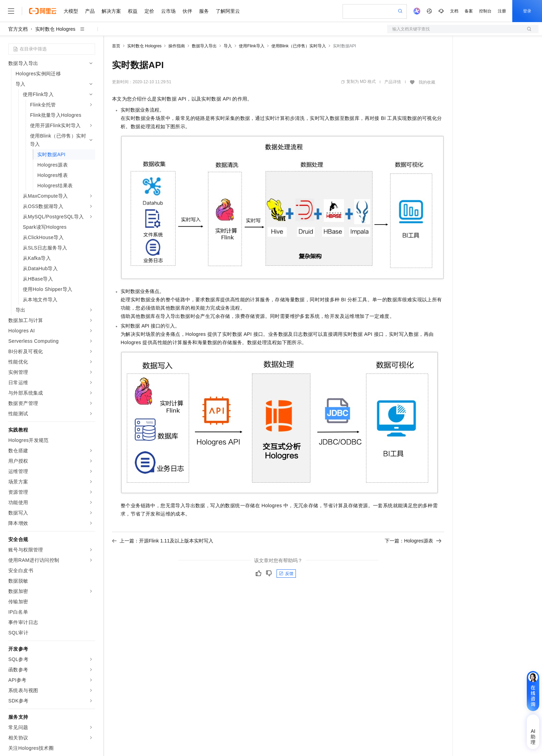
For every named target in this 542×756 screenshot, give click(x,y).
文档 (454, 11)
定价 (149, 11)
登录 (527, 11)
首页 (116, 46)
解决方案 (111, 11)
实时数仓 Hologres (55, 29)
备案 (469, 11)
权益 (133, 11)
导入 (228, 46)
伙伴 (187, 11)
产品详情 (393, 82)
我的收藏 (427, 82)
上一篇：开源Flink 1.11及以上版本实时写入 (163, 541)
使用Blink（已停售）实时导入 (299, 46)
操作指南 (177, 46)
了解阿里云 (228, 11)
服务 (204, 11)
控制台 (485, 11)
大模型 (71, 11)
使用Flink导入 (251, 46)
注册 (502, 11)
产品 (90, 11)
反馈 (286, 574)
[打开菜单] (11, 11)
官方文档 (18, 29)
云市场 (168, 11)
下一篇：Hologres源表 (413, 541)
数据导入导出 (204, 46)
